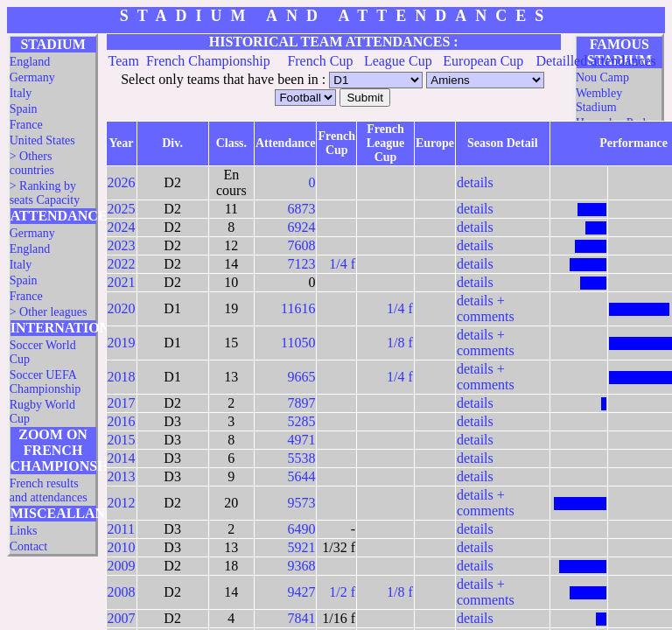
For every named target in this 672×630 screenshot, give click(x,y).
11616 (298, 308)
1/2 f (342, 592)
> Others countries (32, 163)
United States (42, 140)
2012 (122, 503)
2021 (122, 282)
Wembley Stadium (599, 100)
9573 (301, 503)
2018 (122, 377)
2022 (122, 264)
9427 (301, 592)
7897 (301, 403)
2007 (122, 618)
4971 (301, 440)
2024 (122, 227)
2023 (122, 245)
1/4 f (342, 264)
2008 (122, 592)
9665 (301, 377)
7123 (301, 264)
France (26, 125)
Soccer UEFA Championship (45, 382)
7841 (301, 618)
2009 (122, 566)
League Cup (398, 61)
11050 (298, 343)
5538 (301, 458)
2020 (122, 308)
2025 (122, 209)
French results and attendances (49, 490)
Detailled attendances (596, 61)
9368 (301, 566)
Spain (24, 109)
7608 (301, 245)
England (30, 62)
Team (124, 61)
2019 (122, 343)
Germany (32, 77)
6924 (301, 227)
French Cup (320, 61)
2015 (122, 440)
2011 (121, 529)
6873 (301, 209)
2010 (122, 547)
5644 (301, 476)
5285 (301, 421)
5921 (301, 547)
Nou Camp (602, 77)
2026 (122, 182)
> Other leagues (49, 312)
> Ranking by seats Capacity (45, 193)
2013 (122, 476)
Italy (21, 93)
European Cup (483, 61)
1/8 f (400, 343)
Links (24, 531)
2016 (122, 421)
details (475, 182)
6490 (301, 529)
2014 (122, 458)
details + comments (486, 308)
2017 (122, 403)
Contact (29, 546)
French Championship (208, 61)
